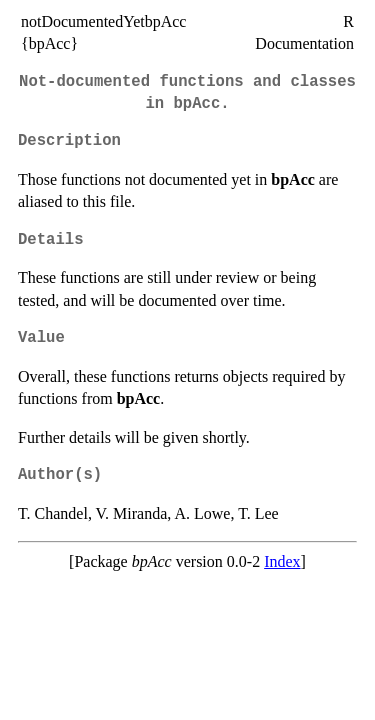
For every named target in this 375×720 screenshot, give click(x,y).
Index (282, 561)
